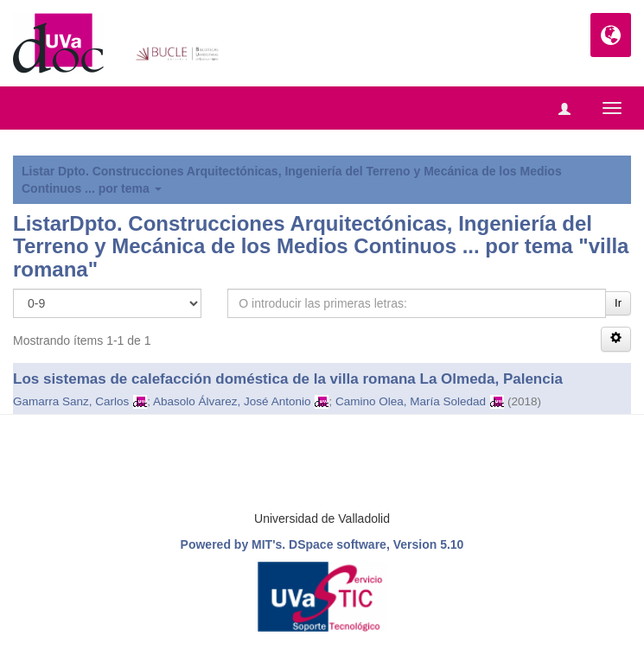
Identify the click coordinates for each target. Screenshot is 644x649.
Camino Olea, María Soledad (411, 401)
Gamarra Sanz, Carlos (71, 401)
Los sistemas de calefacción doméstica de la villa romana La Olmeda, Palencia (288, 379)
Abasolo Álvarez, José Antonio (232, 401)
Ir (618, 303)
